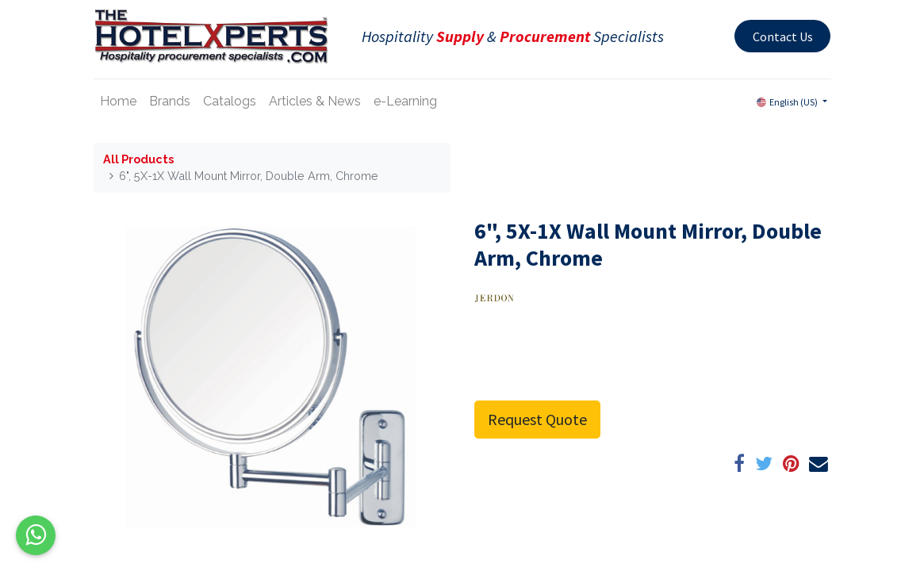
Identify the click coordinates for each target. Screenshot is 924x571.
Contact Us (783, 36)
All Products (138, 159)
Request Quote (537, 419)
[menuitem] (118, 102)
